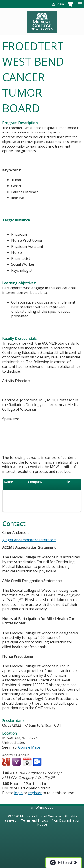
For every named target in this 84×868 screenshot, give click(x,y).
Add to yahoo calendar (17, 762)
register (35, 793)
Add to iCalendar (27, 762)
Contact (14, 524)
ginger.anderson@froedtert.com (29, 540)
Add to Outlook (38, 762)
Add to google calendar (7, 762)
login (18, 793)
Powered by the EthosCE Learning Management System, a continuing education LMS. (64, 863)
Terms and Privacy (34, 820)
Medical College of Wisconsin (41, 816)
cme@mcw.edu (42, 807)
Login (60, 4)
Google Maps (29, 747)
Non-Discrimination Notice (59, 822)
